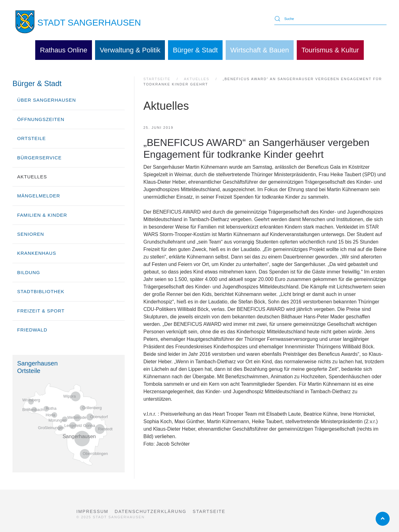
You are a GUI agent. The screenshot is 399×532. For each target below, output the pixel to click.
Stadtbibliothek (41, 291)
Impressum (92, 511)
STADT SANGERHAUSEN (89, 23)
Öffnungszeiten (41, 119)
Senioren (31, 234)
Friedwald (32, 330)
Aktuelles (32, 177)
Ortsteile (31, 138)
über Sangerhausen (47, 100)
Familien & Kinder (42, 215)
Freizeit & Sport (41, 311)
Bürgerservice (39, 158)
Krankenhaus (37, 253)
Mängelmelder (39, 196)
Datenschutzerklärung (151, 511)
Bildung (29, 272)
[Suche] (330, 19)
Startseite (209, 511)
